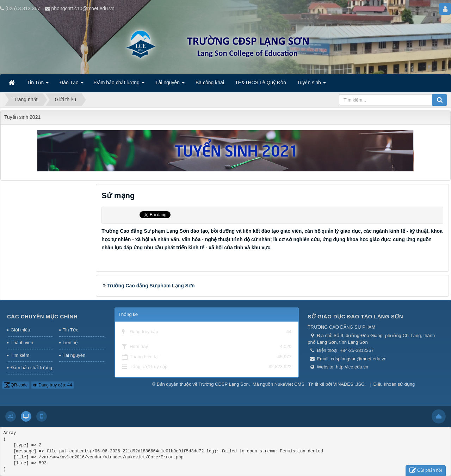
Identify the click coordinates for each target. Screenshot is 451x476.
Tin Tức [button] (38, 85)
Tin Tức (70, 330)
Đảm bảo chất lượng (31, 368)
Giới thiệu (20, 330)
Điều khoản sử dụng (394, 384)
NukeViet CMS (289, 384)
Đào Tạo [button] (72, 85)
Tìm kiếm (20, 355)
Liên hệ (70, 343)
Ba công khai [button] (210, 83)
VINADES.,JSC (349, 384)
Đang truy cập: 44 (52, 385)
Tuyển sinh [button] (311, 85)
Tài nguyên (74, 355)
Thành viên (22, 343)
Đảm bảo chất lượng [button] (119, 85)
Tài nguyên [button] (170, 85)
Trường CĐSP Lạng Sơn (224, 384)
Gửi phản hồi (426, 471)
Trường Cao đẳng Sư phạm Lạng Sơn (151, 286)
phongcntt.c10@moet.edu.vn (83, 8)
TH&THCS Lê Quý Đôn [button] (261, 83)
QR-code (16, 385)
